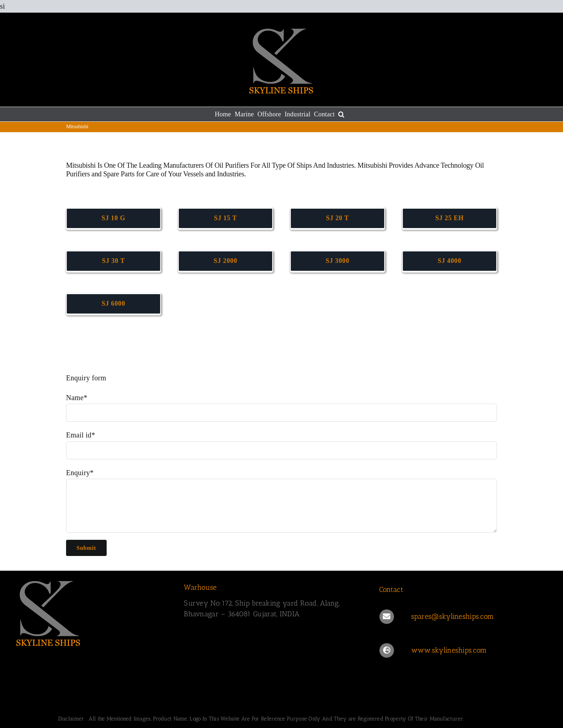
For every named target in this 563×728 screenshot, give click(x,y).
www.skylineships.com (449, 650)
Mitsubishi (82, 165)
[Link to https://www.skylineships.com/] (387, 650)
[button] (341, 114)
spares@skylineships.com (453, 616)
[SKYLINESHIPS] (48, 580)
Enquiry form (86, 378)
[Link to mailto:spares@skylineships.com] (387, 617)
